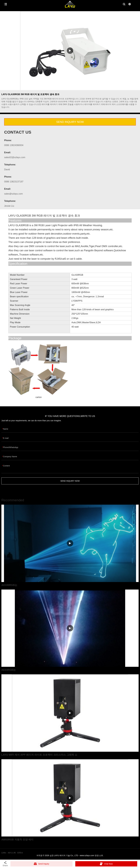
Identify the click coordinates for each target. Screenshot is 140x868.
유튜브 (20, 853)
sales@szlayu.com (13, 194)
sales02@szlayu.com (15, 157)
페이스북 (12, 853)
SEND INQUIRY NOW (70, 122)
